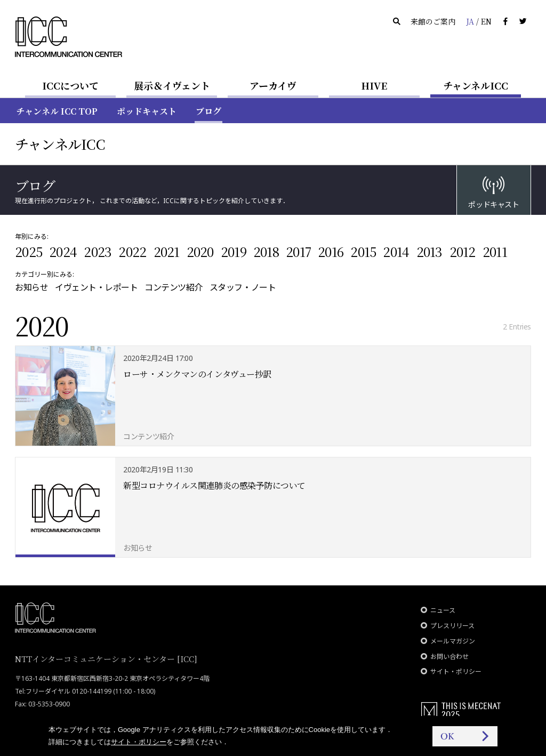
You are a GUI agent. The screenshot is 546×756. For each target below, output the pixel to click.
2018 (266, 251)
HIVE (374, 85)
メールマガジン (453, 641)
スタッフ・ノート (243, 287)
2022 (132, 251)
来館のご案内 (433, 21)
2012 (463, 251)
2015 (363, 251)
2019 (234, 251)
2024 (63, 251)
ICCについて (70, 85)
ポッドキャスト (147, 111)
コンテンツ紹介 (174, 287)
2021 (167, 251)
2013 (429, 251)
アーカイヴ (273, 85)
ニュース (443, 610)
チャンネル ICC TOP (57, 111)
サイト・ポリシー (456, 671)
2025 (29, 251)
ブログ (208, 111)
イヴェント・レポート (96, 287)
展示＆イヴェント (172, 85)
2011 (495, 251)
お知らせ (31, 287)
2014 (396, 251)
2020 (200, 251)
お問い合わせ (449, 657)
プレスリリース (452, 626)
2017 (298, 251)
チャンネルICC (476, 85)
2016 (331, 251)
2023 (98, 251)
